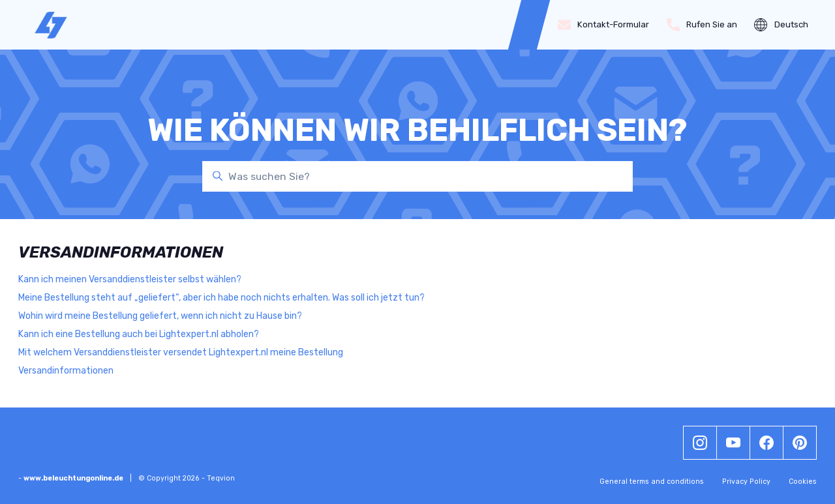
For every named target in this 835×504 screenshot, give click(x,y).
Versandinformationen (66, 371)
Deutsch (781, 25)
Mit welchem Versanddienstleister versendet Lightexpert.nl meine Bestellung (181, 352)
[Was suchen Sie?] (417, 176)
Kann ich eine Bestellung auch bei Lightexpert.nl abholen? (139, 334)
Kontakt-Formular (604, 25)
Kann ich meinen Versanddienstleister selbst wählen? (130, 279)
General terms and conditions (652, 482)
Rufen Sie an (702, 25)
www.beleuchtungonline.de (73, 478)
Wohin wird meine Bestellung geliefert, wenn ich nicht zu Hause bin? (160, 316)
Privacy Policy (746, 482)
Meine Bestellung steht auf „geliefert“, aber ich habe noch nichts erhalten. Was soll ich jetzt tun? (221, 298)
